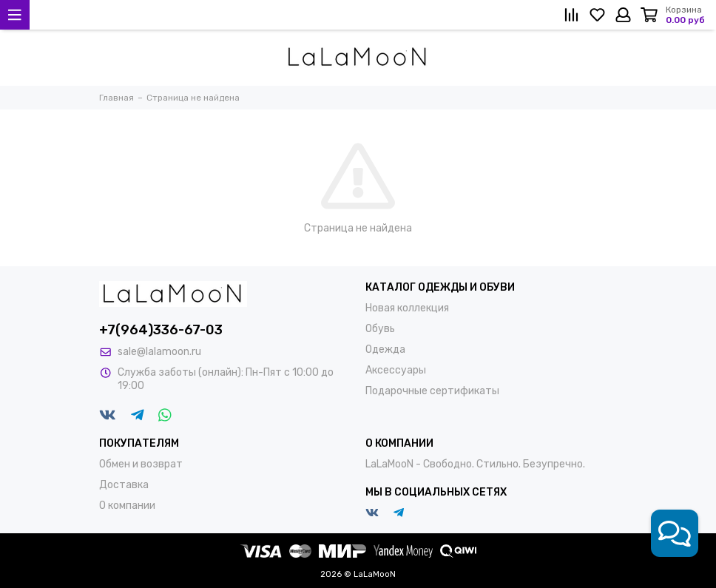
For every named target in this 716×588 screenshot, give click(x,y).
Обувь (380, 329)
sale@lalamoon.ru (159, 352)
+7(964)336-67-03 (161, 330)
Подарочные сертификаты (432, 391)
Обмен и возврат (141, 464)
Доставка (124, 485)
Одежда (385, 349)
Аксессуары (396, 370)
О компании (127, 506)
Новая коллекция (407, 308)
